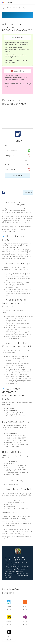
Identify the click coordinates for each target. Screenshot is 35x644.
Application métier (13, 8)
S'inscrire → (28, 192)
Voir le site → (17, 175)
